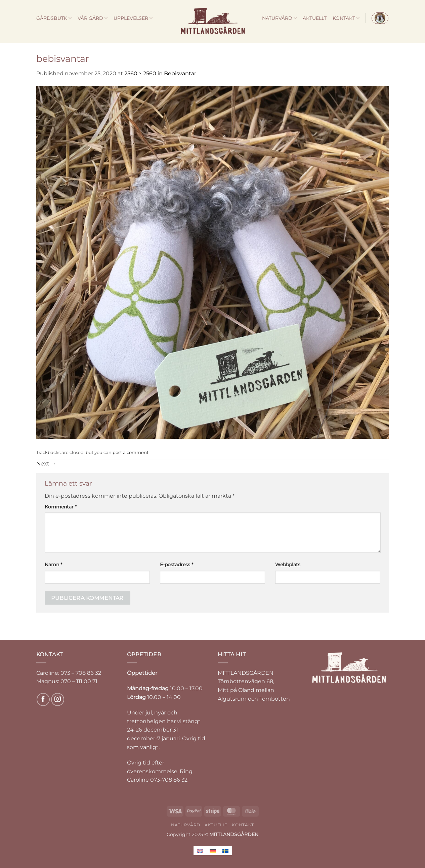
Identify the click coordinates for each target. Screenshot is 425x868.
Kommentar (61, 507)
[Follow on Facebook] (43, 699)
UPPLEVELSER (133, 18)
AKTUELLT (315, 18)
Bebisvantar (180, 73)
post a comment (131, 452)
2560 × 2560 (140, 73)
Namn (53, 565)
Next (46, 464)
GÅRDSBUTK (54, 18)
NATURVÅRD (279, 18)
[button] (380, 18)
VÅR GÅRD (93, 18)
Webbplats (288, 565)
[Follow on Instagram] (58, 699)
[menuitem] (200, 851)
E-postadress (177, 565)
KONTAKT (346, 18)
